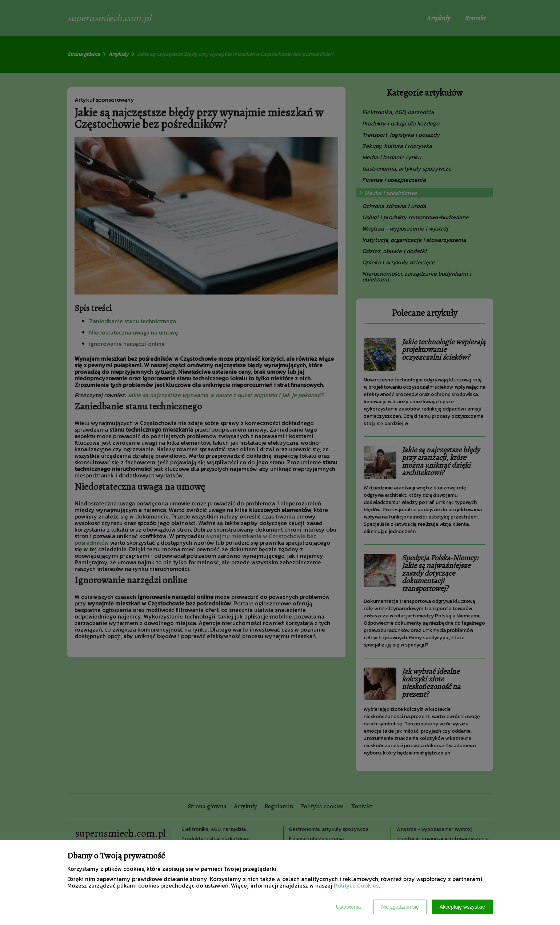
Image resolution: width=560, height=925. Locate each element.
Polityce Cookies (356, 885)
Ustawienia (348, 907)
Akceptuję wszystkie (462, 907)
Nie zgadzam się (400, 907)
